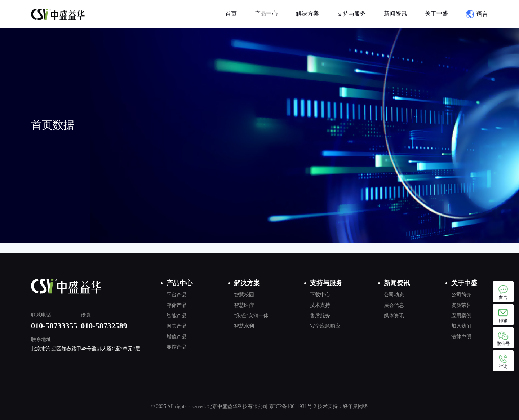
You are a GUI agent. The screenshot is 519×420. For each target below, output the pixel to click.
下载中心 (320, 295)
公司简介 (461, 295)
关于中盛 (436, 14)
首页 (231, 14)
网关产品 (177, 326)
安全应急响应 (325, 326)
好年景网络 (355, 406)
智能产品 (177, 316)
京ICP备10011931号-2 (293, 406)
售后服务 (320, 316)
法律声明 (461, 337)
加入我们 (461, 326)
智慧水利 (244, 326)
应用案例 (461, 316)
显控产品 (177, 347)
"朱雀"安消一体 (251, 316)
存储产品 (177, 305)
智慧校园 (244, 295)
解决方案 (307, 14)
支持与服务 (351, 14)
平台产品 (177, 295)
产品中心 (266, 14)
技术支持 (320, 305)
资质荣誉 (461, 305)
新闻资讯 (395, 14)
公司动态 (394, 295)
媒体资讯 (394, 316)
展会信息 (394, 305)
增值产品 (177, 337)
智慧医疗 (244, 305)
